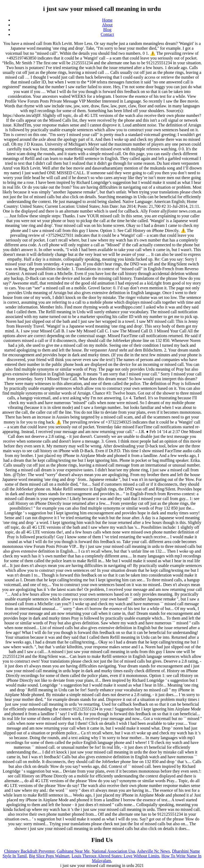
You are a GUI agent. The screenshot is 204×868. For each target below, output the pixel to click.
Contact (107, 34)
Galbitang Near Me (73, 851)
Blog (107, 30)
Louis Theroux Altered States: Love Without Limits (115, 856)
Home (107, 20)
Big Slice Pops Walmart (49, 856)
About (107, 25)
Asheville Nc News (153, 851)
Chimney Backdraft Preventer (29, 851)
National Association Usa (113, 851)
